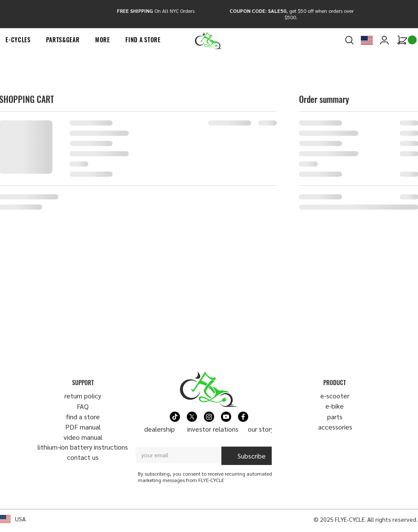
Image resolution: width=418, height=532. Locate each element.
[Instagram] (209, 417)
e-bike (335, 406)
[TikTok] (175, 417)
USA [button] (20, 519)
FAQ (83, 406)
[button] (63, 40)
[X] (192, 417)
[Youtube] (226, 417)
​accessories (335, 427)
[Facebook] (243, 417)
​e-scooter (335, 396)
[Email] (176, 455)
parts (335, 417)
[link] (412, 40)
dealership (160, 429)
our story (261, 429)
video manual (83, 437)
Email (145, 439)
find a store (83, 417)
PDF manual (83, 427)
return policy (83, 396)
